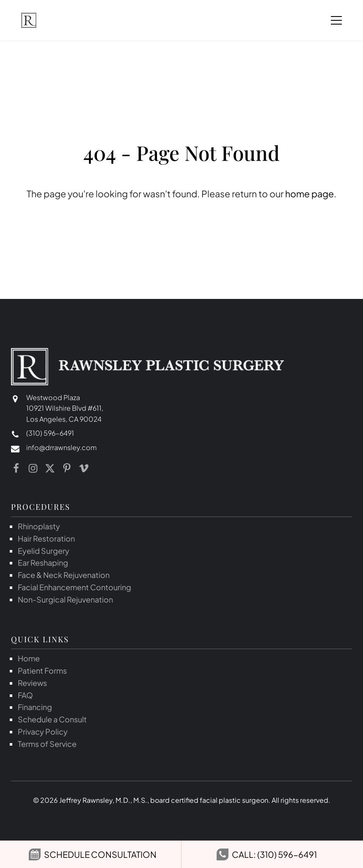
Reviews (32, 683)
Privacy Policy (43, 731)
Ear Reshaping (43, 563)
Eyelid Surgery (44, 551)
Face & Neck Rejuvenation (64, 575)
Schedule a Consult (52, 719)
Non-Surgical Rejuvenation (65, 599)
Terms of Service (47, 744)
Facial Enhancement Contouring (74, 587)
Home (29, 658)
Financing (35, 707)
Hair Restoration (46, 538)
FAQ (25, 695)
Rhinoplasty (39, 526)
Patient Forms (42, 670)
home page (309, 194)
